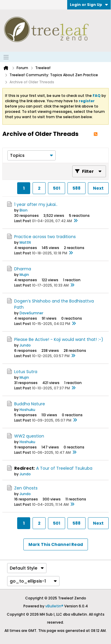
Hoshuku (27, 410)
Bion (24, 210)
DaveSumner (31, 313)
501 (57, 188)
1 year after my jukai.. (36, 204)
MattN (25, 242)
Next (98, 188)
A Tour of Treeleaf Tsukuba (64, 468)
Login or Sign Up (89, 5)
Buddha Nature (30, 404)
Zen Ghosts (26, 488)
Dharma (23, 269)
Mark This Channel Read (56, 544)
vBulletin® (54, 606)
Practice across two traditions (45, 237)
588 (77, 188)
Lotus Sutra (26, 372)
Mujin (24, 275)
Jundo (25, 345)
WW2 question (29, 436)
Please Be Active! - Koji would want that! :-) (59, 339)
